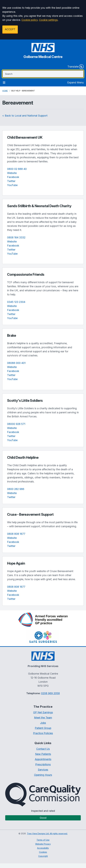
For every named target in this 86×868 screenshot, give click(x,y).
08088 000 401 (16, 363)
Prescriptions (43, 764)
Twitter (11, 181)
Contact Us (43, 749)
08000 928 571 (16, 424)
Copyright (43, 856)
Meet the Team (43, 718)
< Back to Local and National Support (25, 116)
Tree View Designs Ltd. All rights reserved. (47, 834)
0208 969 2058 (50, 693)
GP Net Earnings (43, 712)
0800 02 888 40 (17, 169)
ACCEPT (10, 29)
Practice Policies (43, 733)
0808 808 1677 (16, 534)
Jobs (43, 723)
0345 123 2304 (16, 302)
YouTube (12, 185)
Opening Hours (43, 775)
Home (5, 91)
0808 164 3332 (16, 237)
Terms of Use (43, 840)
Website (12, 173)
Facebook (13, 177)
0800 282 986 (16, 489)
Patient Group (43, 728)
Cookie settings (48, 20)
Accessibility (43, 848)
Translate (76, 67)
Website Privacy (43, 844)
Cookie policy (30, 20)
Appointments (43, 759)
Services (43, 770)
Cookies (43, 852)
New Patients (43, 754)
